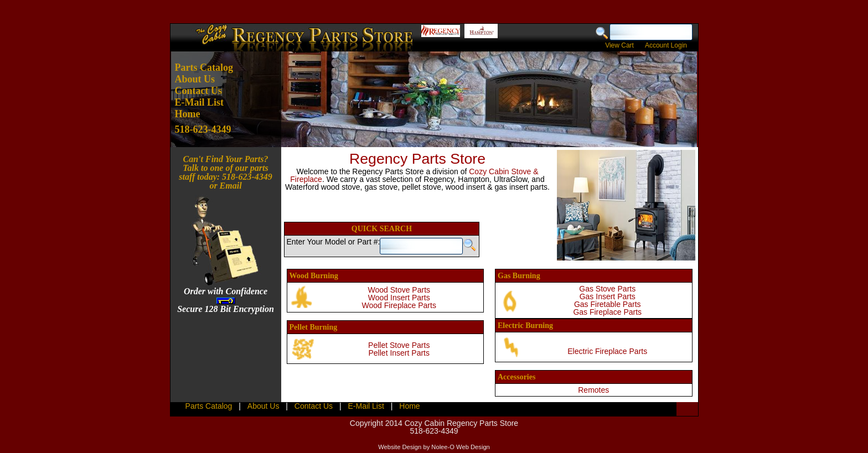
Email (231, 186)
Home (188, 114)
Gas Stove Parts (607, 289)
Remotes (593, 390)
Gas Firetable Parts (608, 304)
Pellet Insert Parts (399, 353)
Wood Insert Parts (399, 298)
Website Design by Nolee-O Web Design (434, 447)
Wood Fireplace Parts (399, 305)
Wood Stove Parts (399, 290)
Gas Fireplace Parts (607, 312)
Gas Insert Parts (608, 296)
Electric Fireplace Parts (607, 351)
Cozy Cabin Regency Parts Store (461, 423)
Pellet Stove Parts (399, 345)
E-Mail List (200, 102)
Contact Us (199, 91)
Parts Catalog (204, 67)
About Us (195, 79)
